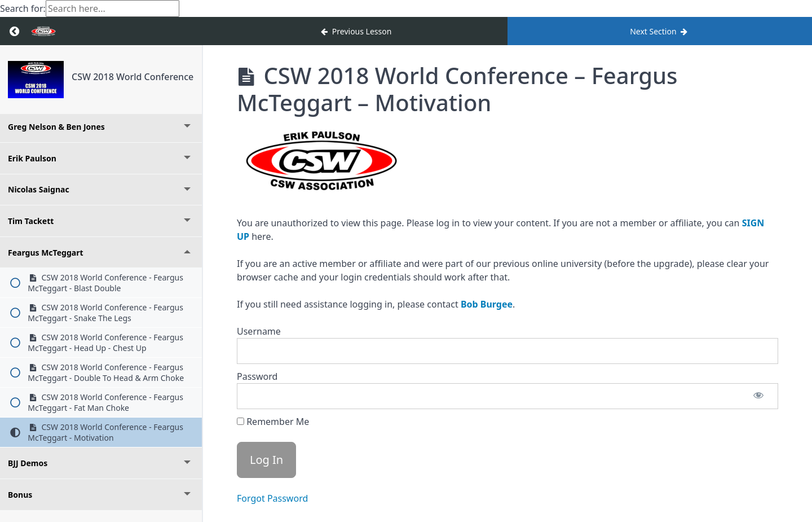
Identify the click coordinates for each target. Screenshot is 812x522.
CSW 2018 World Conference (133, 77)
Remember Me (273, 422)
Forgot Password (272, 498)
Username (259, 331)
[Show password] (758, 396)
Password (257, 376)
